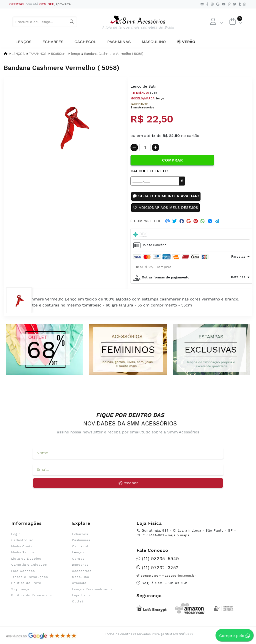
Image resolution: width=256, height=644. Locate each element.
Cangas (78, 560)
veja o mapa (179, 536)
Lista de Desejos (26, 560)
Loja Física (81, 597)
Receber (128, 484)
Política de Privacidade (32, 597)
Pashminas (119, 42)
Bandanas (80, 566)
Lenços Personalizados (92, 590)
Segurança (20, 590)
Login (16, 535)
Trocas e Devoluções (30, 578)
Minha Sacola (23, 554)
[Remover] (134, 147)
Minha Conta (22, 548)
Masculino (154, 42)
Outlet (78, 603)
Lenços (23, 42)
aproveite (63, 4)
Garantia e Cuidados (29, 566)
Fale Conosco (23, 572)
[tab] (191, 236)
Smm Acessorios (142, 108)
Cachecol (85, 42)
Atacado (79, 584)
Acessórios (82, 572)
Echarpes (53, 42)
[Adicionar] (155, 147)
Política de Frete (26, 584)
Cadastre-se (22, 541)
